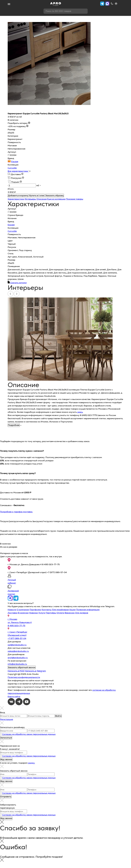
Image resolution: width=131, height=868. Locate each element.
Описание (42, 199)
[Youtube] (27, 705)
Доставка (13, 613)
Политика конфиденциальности (24, 677)
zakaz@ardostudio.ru (18, 651)
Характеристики (16, 199)
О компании (23, 610)
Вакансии (70, 613)
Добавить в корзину (18, 196)
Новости (12, 610)
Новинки (33, 613)
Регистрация (7, 719)
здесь (80, 412)
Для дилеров (82, 613)
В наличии (23, 613)
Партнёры (51, 613)
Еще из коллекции (56, 199)
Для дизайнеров (60, 610)
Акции (72, 610)
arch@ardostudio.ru (18, 658)
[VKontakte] (12, 705)
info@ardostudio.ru (17, 664)
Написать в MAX (16, 671)
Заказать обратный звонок (22, 667)
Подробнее (14, 425)
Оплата (60, 613)
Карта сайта (14, 696)
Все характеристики (19, 171)
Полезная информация (88, 610)
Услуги (42, 613)
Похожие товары (75, 199)
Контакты (47, 610)
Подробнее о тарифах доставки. (16, 512)
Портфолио (35, 610)
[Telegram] (19, 705)
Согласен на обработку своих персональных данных (29, 734)
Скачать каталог (17, 283)
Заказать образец (55, 196)
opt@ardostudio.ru (17, 645)
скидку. (31, 763)
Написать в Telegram (35, 671)
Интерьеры (30, 199)
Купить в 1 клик (37, 196)
